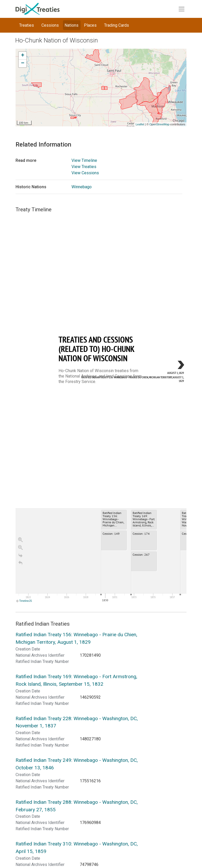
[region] (101, 408)
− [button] (23, 63)
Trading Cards (117, 25)
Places (90, 25)
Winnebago (82, 187)
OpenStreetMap (160, 124)
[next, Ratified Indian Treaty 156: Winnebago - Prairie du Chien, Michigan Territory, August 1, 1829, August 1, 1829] (171, 366)
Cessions (50, 25)
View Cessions (85, 173)
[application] (101, 556)
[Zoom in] (20, 540)
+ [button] (23, 56)
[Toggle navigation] (182, 9)
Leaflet (140, 124)
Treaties (27, 25)
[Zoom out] (20, 548)
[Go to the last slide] (20, 555)
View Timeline (84, 160)
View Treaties (84, 167)
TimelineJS (24, 601)
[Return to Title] (20, 563)
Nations (71, 25)
